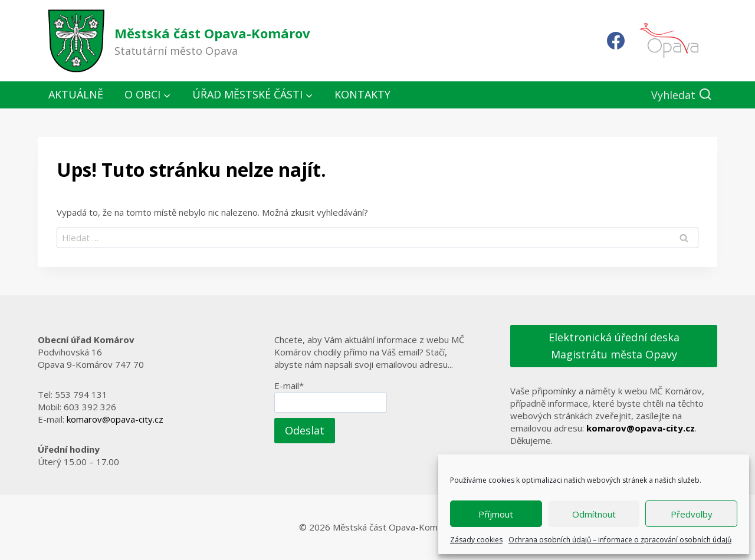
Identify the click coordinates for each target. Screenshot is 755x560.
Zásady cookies (476, 540)
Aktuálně (76, 94)
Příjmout (496, 514)
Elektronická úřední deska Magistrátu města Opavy (614, 346)
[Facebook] (616, 41)
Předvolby (692, 514)
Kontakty (362, 94)
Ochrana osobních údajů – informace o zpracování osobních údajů (620, 540)
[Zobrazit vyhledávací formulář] (682, 95)
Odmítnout (594, 514)
